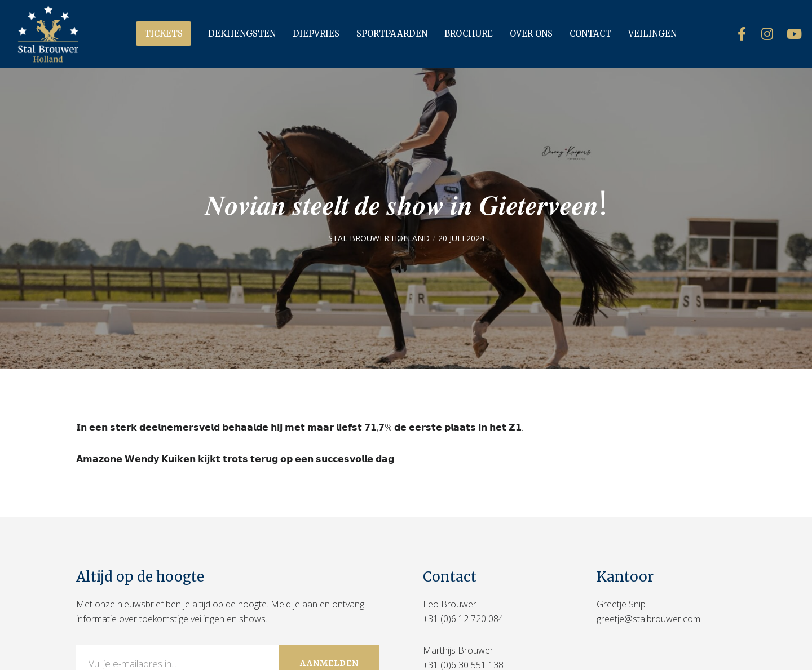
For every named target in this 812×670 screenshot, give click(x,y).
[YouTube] (785, 34)
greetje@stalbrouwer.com (648, 619)
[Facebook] (734, 34)
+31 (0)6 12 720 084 (463, 619)
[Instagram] (760, 34)
